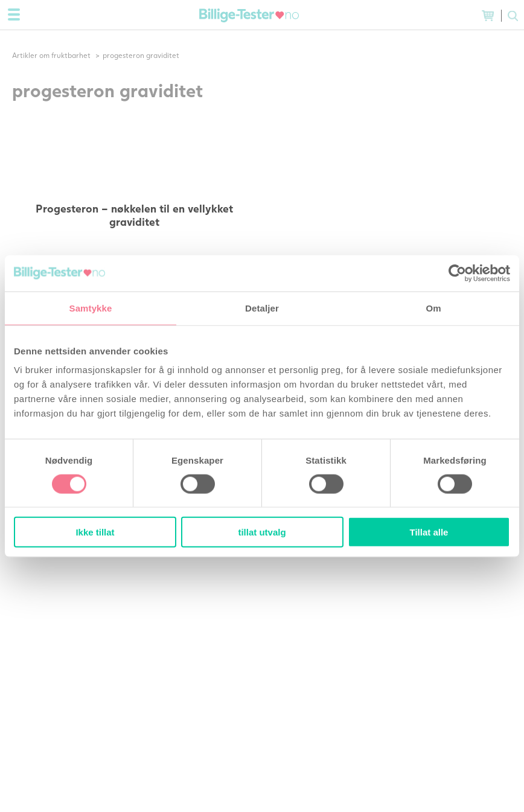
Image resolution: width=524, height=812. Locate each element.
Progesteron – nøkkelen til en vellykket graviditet (134, 215)
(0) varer (488, 16)
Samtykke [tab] (91, 308)
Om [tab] (433, 308)
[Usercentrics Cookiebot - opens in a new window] (457, 273)
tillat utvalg (262, 532)
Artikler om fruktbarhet (51, 55)
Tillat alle (429, 532)
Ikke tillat (95, 532)
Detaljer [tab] (262, 308)
